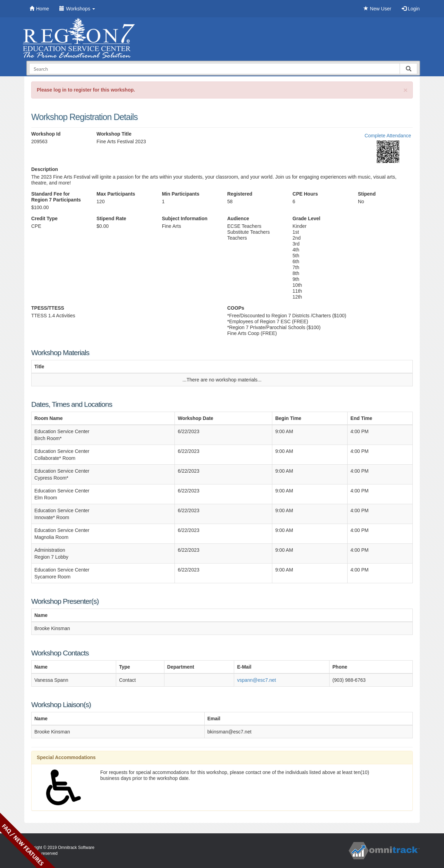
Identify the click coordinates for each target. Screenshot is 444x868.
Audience (238, 218)
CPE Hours (305, 194)
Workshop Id (46, 134)
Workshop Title (114, 134)
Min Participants (181, 194)
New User (377, 9)
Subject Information (185, 218)
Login (411, 9)
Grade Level (306, 218)
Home (39, 9)
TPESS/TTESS (48, 308)
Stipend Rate (111, 218)
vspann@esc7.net (256, 680)
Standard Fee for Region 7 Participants (56, 197)
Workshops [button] (77, 9)
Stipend (367, 194)
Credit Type (44, 218)
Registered (240, 194)
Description (45, 169)
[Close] (405, 90)
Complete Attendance (388, 136)
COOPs (236, 308)
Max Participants (116, 194)
